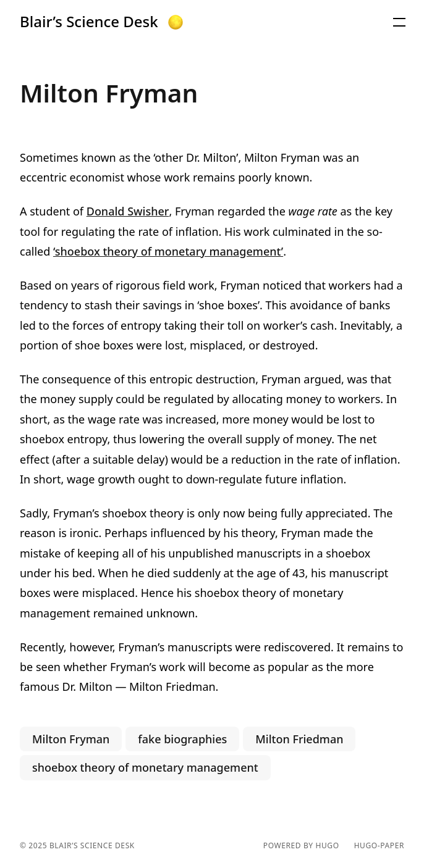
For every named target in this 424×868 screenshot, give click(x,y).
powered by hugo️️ (301, 846)
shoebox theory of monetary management (145, 767)
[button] (176, 22)
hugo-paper (379, 846)
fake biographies (182, 739)
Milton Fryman (71, 739)
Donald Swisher (128, 211)
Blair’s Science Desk (89, 22)
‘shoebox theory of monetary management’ (168, 251)
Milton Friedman (299, 739)
